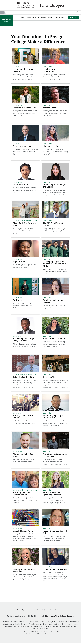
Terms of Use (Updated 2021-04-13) (29, 632)
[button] (28, 17)
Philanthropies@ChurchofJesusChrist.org (59, 616)
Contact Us (58, 610)
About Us (50, 610)
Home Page (21, 610)
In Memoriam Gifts (33, 610)
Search (78, 12)
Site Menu (2, 13)
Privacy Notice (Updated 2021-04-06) (50, 632)
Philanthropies (40, 5)
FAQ (43, 610)
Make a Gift (73, 17)
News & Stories (60, 17)
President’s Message (45, 17)
